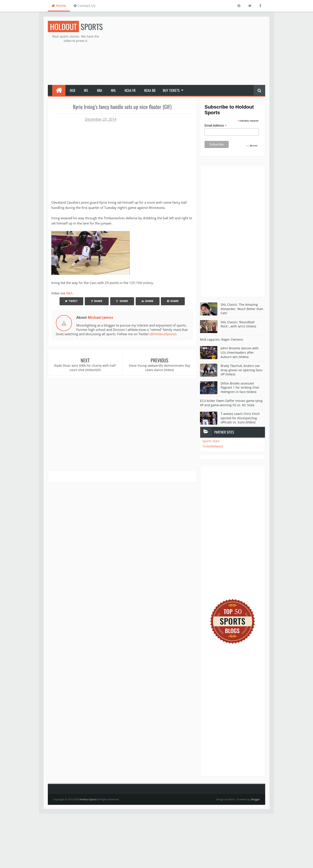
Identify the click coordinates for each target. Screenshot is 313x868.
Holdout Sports (88, 799)
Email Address (216, 126)
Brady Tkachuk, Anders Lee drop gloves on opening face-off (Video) (242, 370)
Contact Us (85, 6)
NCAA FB (130, 90)
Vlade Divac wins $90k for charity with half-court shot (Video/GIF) (85, 368)
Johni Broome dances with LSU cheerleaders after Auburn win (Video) (240, 352)
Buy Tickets (171, 90)
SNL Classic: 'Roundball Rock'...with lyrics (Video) (238, 324)
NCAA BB (150, 90)
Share (97, 301)
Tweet (71, 301)
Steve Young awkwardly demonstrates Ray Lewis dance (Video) (160, 368)
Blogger (256, 799)
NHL (113, 90)
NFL (86, 90)
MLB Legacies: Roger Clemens (222, 339)
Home (59, 6)
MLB (72, 90)
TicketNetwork (213, 446)
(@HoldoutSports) (163, 334)
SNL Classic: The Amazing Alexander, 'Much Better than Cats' (242, 309)
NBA (100, 90)
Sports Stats (211, 441)
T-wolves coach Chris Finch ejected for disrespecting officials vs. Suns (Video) (240, 418)
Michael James (100, 317)
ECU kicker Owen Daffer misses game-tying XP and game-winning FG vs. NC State (231, 403)
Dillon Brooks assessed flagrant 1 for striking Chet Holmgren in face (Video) (240, 388)
